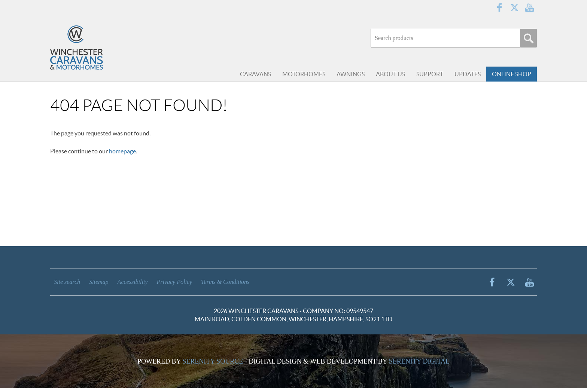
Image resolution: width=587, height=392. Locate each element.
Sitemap (99, 282)
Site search (67, 282)
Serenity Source (213, 361)
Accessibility (133, 282)
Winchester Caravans (95, 49)
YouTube (529, 7)
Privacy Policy (174, 282)
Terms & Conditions (225, 282)
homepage (122, 151)
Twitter (514, 7)
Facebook (499, 7)
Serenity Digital (419, 361)
